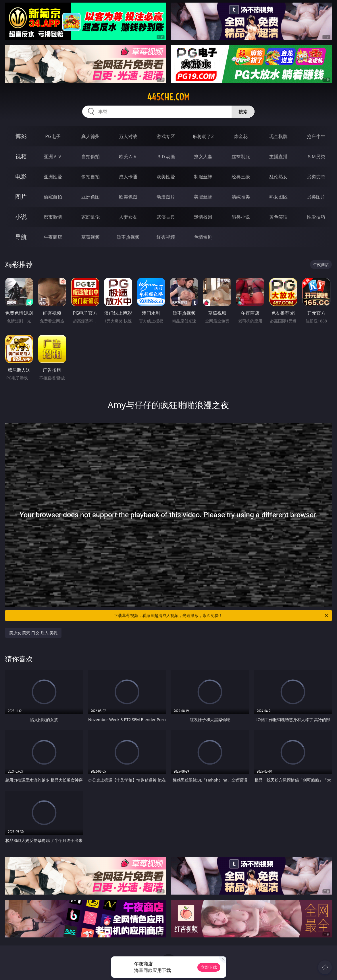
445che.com (168, 97)
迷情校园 (203, 217)
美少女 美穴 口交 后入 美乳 (33, 633)
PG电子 (53, 136)
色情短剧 (203, 237)
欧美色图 (128, 197)
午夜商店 (53, 237)
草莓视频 (90, 237)
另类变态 (316, 177)
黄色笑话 (278, 217)
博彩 (21, 136)
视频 (21, 156)
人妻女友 (128, 217)
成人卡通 (128, 177)
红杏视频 (166, 237)
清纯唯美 (241, 197)
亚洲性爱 (53, 177)
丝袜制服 (241, 156)
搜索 (243, 112)
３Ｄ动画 (166, 156)
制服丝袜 (203, 177)
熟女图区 (278, 197)
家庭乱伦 (90, 217)
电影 (21, 176)
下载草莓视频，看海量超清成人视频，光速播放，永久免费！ (222, 616)
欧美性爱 (166, 177)
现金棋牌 (278, 136)
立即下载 (209, 967)
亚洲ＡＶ (53, 156)
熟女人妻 (203, 156)
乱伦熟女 (278, 177)
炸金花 (241, 136)
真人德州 (90, 136)
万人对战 (128, 136)
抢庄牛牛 (316, 136)
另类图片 (316, 197)
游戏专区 (166, 136)
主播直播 (278, 156)
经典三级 (241, 177)
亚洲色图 (90, 197)
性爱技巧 (316, 217)
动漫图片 (166, 197)
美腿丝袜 (203, 197)
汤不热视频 (128, 237)
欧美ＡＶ (128, 156)
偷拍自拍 (90, 177)
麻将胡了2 (203, 136)
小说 (21, 217)
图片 (21, 197)
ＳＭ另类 (316, 156)
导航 (21, 237)
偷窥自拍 (53, 197)
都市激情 (53, 217)
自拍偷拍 (90, 156)
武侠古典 (166, 217)
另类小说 (241, 217)
